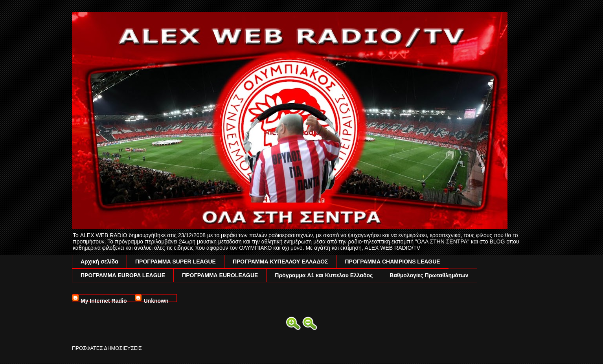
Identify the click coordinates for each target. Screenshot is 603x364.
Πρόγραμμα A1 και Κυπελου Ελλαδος (324, 275)
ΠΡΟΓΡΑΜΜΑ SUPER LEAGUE (176, 262)
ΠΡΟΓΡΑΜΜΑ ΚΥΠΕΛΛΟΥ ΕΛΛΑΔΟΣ (280, 262)
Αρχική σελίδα (99, 262)
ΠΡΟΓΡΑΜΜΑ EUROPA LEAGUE (123, 275)
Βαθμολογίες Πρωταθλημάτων (429, 275)
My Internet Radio (104, 300)
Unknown (156, 300)
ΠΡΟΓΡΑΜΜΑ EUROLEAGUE (220, 275)
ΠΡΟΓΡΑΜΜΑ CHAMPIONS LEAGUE (392, 262)
